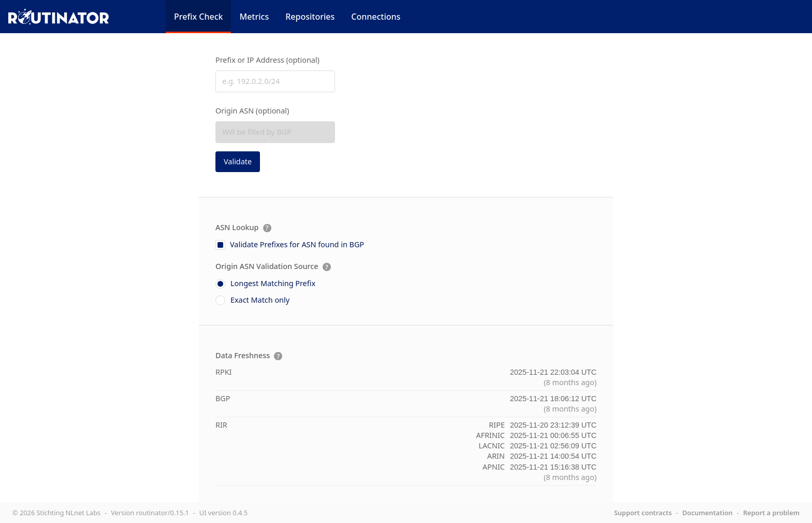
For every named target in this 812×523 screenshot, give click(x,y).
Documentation (707, 513)
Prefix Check (198, 17)
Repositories (310, 17)
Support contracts (643, 513)
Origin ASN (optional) (252, 111)
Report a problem (771, 513)
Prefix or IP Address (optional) (267, 60)
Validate (238, 161)
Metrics (254, 17)
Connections (376, 17)
